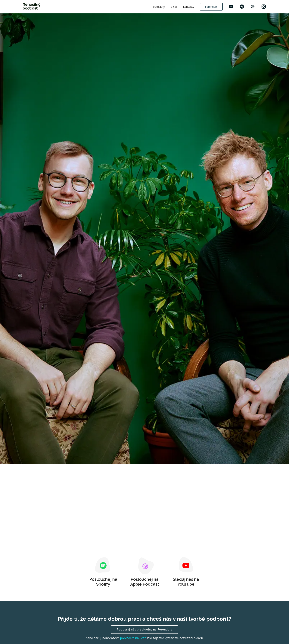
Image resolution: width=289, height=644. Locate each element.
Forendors (211, 7)
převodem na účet (133, 638)
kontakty (189, 7)
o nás (174, 7)
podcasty (159, 7)
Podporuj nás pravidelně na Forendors (144, 630)
